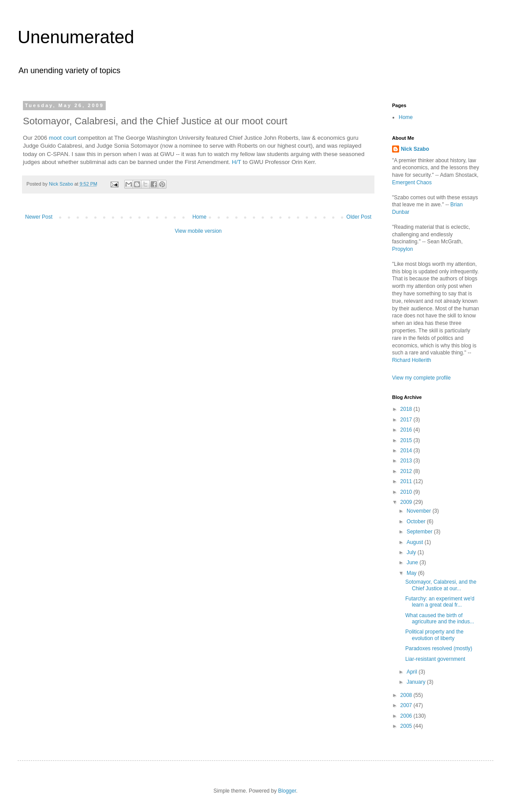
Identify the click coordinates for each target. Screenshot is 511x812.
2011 (407, 481)
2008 (407, 695)
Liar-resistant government (435, 659)
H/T (236, 162)
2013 (407, 461)
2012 (407, 471)
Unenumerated (76, 37)
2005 (407, 726)
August (416, 542)
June (413, 562)
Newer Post (39, 217)
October (417, 521)
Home (200, 217)
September (420, 532)
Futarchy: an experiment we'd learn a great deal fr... (440, 602)
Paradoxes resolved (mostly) (439, 648)
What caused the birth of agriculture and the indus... (440, 618)
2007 (407, 705)
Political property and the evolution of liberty (434, 635)
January (417, 682)
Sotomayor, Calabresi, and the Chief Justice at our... (441, 585)
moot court (63, 138)
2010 (407, 492)
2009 (407, 502)
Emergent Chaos (412, 183)
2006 (407, 716)
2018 (407, 409)
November (420, 511)
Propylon (402, 249)
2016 (407, 430)
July (412, 552)
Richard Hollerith (412, 360)
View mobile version (198, 231)
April (413, 672)
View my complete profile (421, 378)
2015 (407, 440)
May (412, 573)
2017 (407, 420)
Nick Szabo (415, 149)
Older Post (359, 217)
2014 (407, 451)
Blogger (287, 791)
